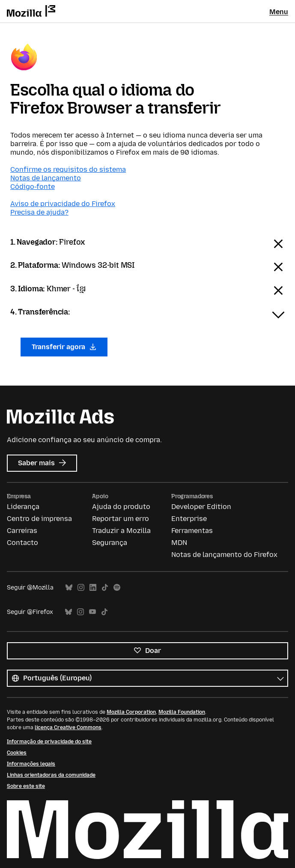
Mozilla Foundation (182, 712)
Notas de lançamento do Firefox (224, 555)
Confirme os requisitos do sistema (68, 169)
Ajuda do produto (121, 507)
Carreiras (22, 531)
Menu (279, 12)
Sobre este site (26, 786)
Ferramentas (192, 531)
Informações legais (31, 764)
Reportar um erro (121, 519)
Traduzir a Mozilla (121, 531)
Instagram (81, 588)
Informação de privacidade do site (49, 742)
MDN (179, 543)
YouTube (92, 612)
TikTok (105, 588)
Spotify (117, 588)
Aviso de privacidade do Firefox (63, 204)
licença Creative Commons (68, 727)
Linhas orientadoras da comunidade (51, 775)
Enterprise (189, 519)
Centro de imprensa (39, 519)
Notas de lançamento (46, 178)
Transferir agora (64, 347)
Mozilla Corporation (131, 712)
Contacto (22, 543)
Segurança (110, 543)
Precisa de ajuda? (39, 212)
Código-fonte (33, 187)
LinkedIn (93, 588)
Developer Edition (201, 507)
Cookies (17, 753)
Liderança (23, 507)
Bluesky (69, 588)
